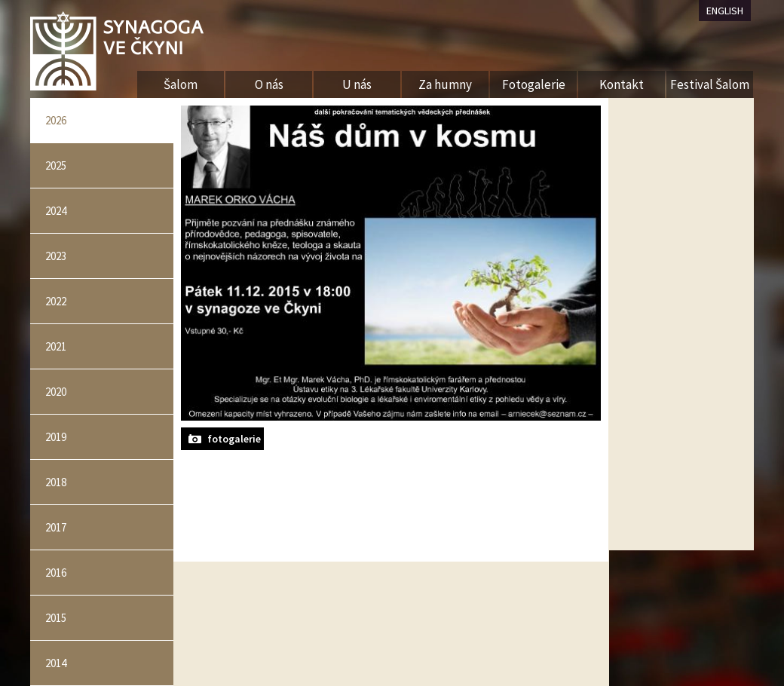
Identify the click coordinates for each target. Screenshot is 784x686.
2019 (56, 437)
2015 (56, 618)
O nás (269, 84)
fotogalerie (234, 439)
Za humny (445, 84)
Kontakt (622, 84)
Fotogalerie (534, 84)
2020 (56, 392)
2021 (56, 346)
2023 (56, 256)
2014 (56, 663)
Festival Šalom (710, 84)
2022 (56, 301)
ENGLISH (725, 11)
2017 (56, 527)
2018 (56, 482)
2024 (56, 211)
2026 (56, 120)
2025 (56, 165)
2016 (56, 573)
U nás (357, 84)
